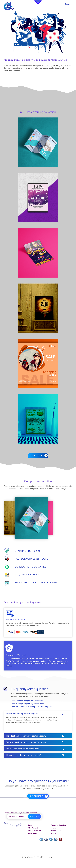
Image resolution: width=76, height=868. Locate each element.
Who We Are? (33, 828)
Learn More (38, 796)
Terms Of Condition (59, 825)
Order (54, 828)
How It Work (32, 833)
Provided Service (34, 831)
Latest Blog (56, 831)
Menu (69, 4)
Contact (55, 833)
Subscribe (35, 817)
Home (30, 825)
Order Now (38, 456)
